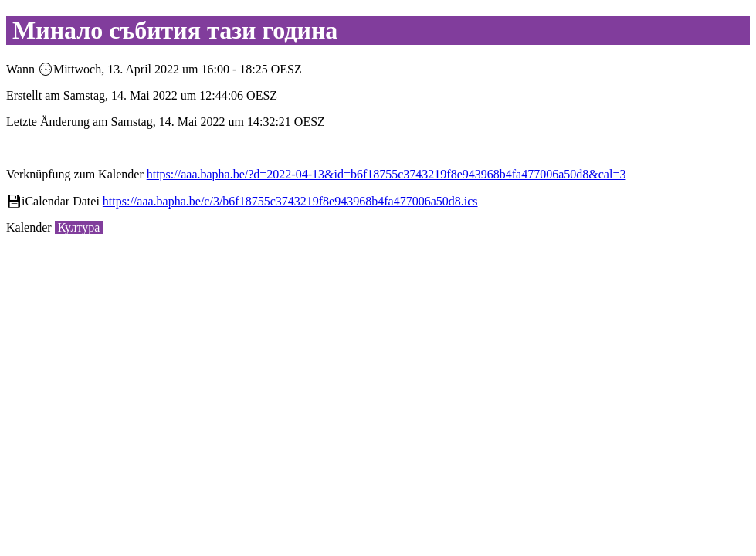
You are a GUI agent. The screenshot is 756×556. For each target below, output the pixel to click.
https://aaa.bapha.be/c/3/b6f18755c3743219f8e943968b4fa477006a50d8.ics (290, 201)
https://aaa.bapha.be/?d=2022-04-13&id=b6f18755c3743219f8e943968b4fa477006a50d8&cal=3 (386, 174)
